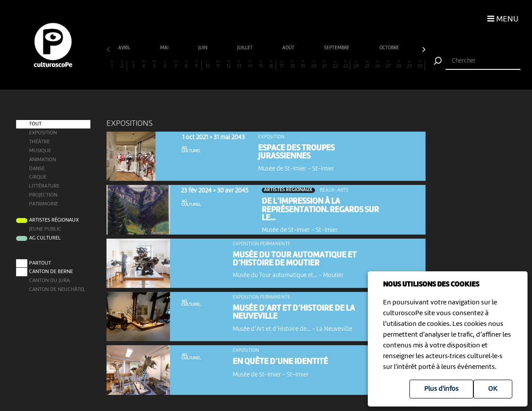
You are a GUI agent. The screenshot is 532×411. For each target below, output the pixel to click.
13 (239, 65)
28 (399, 65)
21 (324, 65)
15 (261, 65)
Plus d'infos (441, 389)
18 (292, 65)
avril (125, 48)
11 (218, 65)
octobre (390, 48)
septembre (337, 48)
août (289, 48)
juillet (245, 48)
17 (282, 65)
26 (377, 65)
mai (165, 48)
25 (367, 65)
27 (388, 65)
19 (303, 65)
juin (203, 48)
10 (207, 65)
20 (314, 65)
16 (271, 65)
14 (250, 65)
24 (356, 65)
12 (228, 65)
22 (335, 65)
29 (409, 65)
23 (345, 65)
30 (420, 65)
